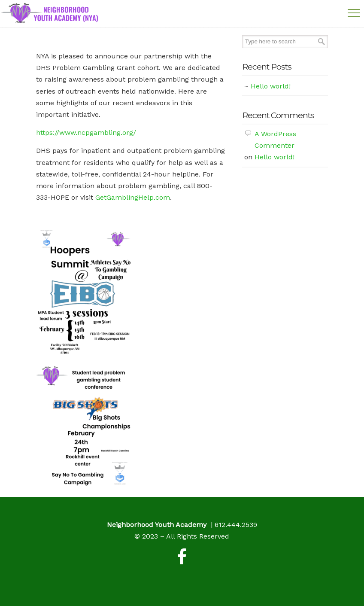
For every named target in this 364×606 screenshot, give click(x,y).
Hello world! (271, 86)
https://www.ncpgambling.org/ (86, 132)
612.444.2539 (236, 525)
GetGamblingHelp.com (133, 197)
